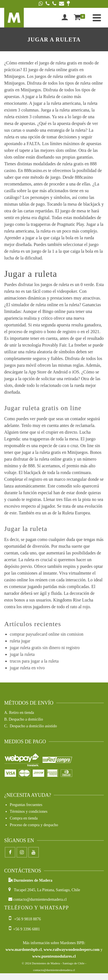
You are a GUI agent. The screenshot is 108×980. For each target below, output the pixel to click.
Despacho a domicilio (26, 719)
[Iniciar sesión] (65, 18)
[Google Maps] (68, 4)
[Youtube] (34, 852)
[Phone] (48, 4)
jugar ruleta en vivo (27, 668)
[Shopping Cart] (81, 18)
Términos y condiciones (29, 811)
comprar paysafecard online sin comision (47, 634)
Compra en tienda (24, 818)
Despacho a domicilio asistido (33, 726)
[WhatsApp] (41, 4)
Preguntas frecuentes (26, 805)
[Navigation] (97, 18)
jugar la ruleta (22, 654)
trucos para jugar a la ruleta (34, 661)
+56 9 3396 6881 (24, 929)
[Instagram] (22, 852)
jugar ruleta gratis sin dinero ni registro (45, 648)
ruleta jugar (20, 641)
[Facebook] (10, 852)
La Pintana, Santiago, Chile (59, 890)
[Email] (62, 4)
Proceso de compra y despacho (34, 825)
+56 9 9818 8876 (25, 919)
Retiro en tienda (21, 713)
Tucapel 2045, (23, 890)
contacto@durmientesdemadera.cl (37, 899)
